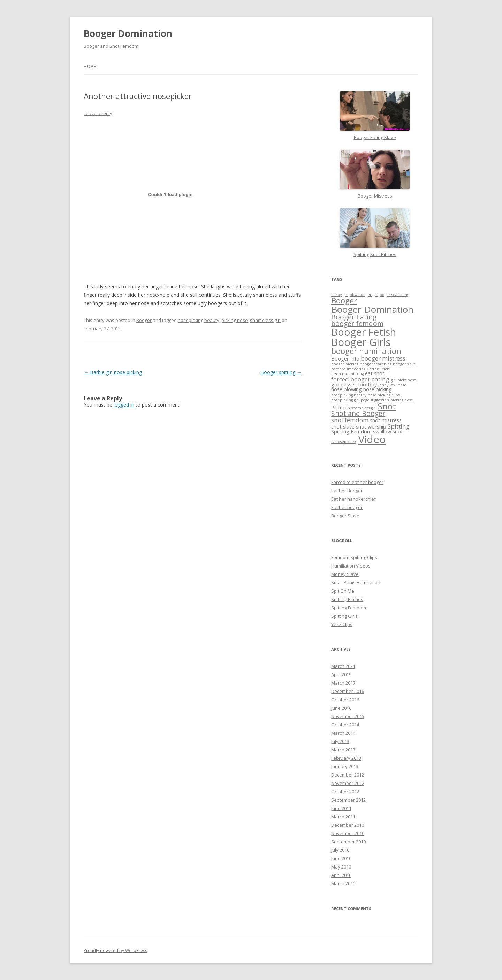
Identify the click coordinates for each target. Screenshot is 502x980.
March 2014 (343, 733)
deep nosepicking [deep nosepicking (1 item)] (347, 374)
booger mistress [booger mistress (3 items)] (383, 358)
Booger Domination (128, 33)
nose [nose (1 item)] (402, 385)
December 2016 (348, 691)
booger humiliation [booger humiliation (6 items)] (366, 351)
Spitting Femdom (349, 608)
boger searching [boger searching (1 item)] (394, 295)
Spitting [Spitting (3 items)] (399, 426)
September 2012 (348, 800)
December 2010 (348, 825)
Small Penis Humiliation (356, 582)
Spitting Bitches (347, 599)
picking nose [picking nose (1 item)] (402, 400)
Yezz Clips (342, 624)
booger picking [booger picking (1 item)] (345, 364)
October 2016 (345, 700)
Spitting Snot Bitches (375, 254)
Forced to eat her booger (357, 482)
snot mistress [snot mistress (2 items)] (386, 420)
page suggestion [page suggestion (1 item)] (375, 400)
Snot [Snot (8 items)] (387, 406)
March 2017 (343, 683)
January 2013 (345, 766)
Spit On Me (343, 591)
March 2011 (343, 817)
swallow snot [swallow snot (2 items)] (388, 431)
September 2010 (348, 842)
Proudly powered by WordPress (115, 951)
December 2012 (348, 775)
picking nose (235, 320)
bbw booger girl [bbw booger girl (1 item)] (364, 295)
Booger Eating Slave (375, 137)
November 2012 (348, 783)
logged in (124, 405)
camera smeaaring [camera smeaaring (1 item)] (348, 369)
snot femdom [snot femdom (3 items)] (350, 420)
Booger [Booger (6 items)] (344, 300)
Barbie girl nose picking (113, 372)
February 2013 (346, 758)
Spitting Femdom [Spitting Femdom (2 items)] (351, 431)
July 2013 (340, 741)
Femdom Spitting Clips (354, 557)
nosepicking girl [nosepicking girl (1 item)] (345, 400)
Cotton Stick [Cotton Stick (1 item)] (378, 369)
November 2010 (348, 833)
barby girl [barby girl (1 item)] (340, 295)
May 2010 (341, 867)
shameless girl (265, 320)
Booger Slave (345, 516)
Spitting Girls (344, 616)
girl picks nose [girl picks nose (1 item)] (404, 380)
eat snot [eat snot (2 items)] (375, 373)
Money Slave (345, 574)
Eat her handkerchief (353, 499)
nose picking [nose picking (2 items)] (378, 389)
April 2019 (341, 674)
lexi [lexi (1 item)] (393, 385)
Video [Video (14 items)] (372, 439)
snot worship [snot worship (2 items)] (371, 427)
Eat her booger (347, 507)
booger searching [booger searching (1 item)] (376, 364)
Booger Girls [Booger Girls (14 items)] (361, 342)
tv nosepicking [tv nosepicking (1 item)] (344, 442)
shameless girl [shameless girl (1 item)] (364, 408)
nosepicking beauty (199, 320)
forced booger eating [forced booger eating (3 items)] (360, 379)
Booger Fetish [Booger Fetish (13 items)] (364, 332)
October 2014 (345, 725)
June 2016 (341, 708)
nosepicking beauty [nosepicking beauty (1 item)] (349, 395)
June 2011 (341, 808)
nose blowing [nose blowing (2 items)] (347, 389)
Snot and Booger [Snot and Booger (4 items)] (358, 414)
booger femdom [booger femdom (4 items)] (357, 324)
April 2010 (341, 875)
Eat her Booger (347, 491)
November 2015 (348, 716)
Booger (144, 320)
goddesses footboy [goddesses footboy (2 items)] (354, 384)
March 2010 (343, 883)
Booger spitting (281, 372)
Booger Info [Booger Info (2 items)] (345, 359)
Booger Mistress (375, 196)
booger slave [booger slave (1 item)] (404, 364)
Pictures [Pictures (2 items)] (341, 407)
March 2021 (343, 666)
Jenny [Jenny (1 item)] (383, 385)
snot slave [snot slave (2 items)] (343, 427)
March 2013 (343, 750)
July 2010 (340, 850)
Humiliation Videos (351, 566)
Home (90, 66)
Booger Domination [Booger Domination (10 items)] (372, 309)
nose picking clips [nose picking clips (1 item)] (384, 395)
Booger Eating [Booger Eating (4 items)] (354, 317)
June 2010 (341, 858)
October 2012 (345, 792)
